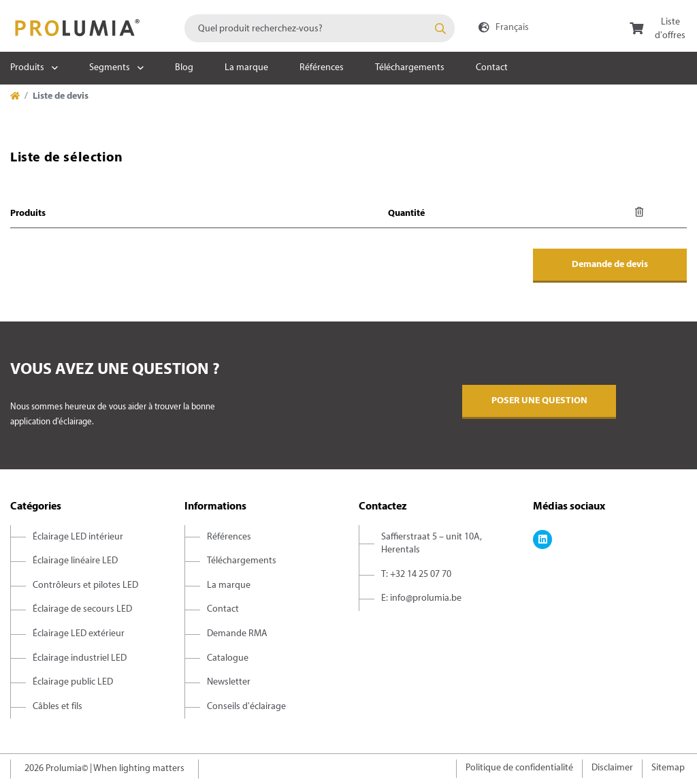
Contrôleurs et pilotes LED (85, 585)
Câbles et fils (58, 707)
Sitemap (668, 768)
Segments (110, 68)
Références (322, 68)
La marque (246, 68)
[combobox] (320, 28)
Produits (27, 68)
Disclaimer (612, 768)
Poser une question (539, 401)
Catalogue (228, 658)
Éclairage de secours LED (82, 609)
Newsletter (229, 682)
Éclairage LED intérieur (78, 537)
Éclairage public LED (73, 682)
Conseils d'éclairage (246, 707)
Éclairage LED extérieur (79, 634)
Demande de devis (610, 265)
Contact (492, 68)
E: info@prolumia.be (421, 598)
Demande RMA (237, 634)
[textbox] (320, 28)
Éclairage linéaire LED (75, 561)
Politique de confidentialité (519, 768)
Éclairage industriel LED (80, 658)
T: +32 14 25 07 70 (416, 575)
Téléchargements (410, 68)
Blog (184, 68)
